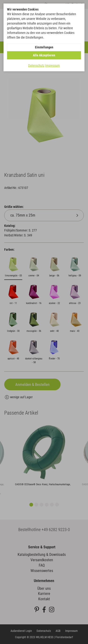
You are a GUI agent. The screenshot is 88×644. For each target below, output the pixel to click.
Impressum (52, 65)
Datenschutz (36, 65)
